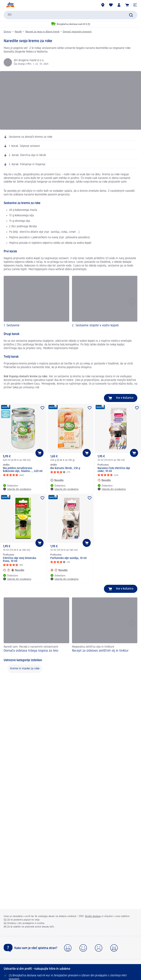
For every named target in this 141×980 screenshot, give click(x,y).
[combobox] (70, 15)
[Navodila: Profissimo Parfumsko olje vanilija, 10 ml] (59, 570)
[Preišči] (131, 15)
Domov (7, 32)
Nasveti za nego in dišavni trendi (42, 32)
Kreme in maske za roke (25, 669)
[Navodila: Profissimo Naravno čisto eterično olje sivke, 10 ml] (104, 480)
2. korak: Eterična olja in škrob (27, 155)
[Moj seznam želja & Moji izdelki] (111, 5)
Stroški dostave (93, 916)
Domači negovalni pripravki (77, 32)
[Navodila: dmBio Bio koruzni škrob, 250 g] (57, 480)
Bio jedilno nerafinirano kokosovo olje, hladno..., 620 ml (23, 470)
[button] (135, 5)
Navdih (18, 32)
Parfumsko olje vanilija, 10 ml (68, 558)
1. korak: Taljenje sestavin (24, 146)
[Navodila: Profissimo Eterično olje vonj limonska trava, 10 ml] (14, 570)
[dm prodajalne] (103, 5)
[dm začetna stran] (10, 5)
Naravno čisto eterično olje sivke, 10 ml (114, 470)
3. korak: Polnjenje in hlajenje (27, 164)
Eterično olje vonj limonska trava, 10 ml (20, 560)
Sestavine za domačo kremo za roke (31, 137)
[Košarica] (127, 5)
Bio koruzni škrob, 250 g (65, 468)
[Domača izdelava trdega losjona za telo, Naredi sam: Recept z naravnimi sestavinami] (36, 626)
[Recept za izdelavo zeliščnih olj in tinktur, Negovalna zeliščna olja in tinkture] (105, 626)
